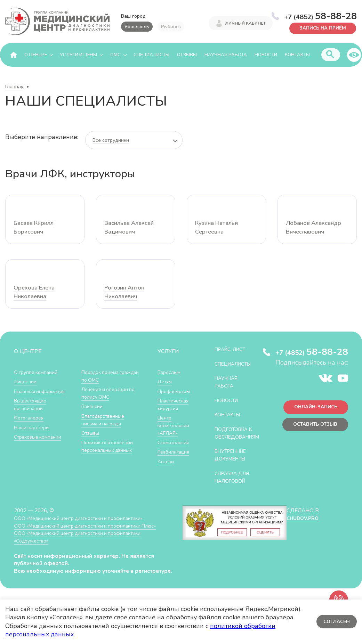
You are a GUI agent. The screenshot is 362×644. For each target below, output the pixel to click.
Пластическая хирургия (175, 405)
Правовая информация (42, 392)
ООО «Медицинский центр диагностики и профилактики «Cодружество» (83, 544)
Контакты (297, 55)
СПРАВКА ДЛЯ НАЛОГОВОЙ (234, 484)
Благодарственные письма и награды (105, 420)
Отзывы (187, 55)
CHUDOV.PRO (302, 525)
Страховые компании (40, 437)
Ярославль (137, 27)
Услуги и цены (78, 55)
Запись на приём (320, 28)
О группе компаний (37, 373)
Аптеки (166, 461)
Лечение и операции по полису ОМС (110, 394)
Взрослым (170, 373)
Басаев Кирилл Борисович (35, 228)
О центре (36, 55)
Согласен (336, 622)
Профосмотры (176, 392)
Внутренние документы (233, 462)
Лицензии (26, 382)
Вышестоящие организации (32, 405)
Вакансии (93, 406)
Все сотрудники (111, 141)
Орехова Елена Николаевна (35, 292)
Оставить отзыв (313, 427)
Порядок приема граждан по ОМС (102, 377)
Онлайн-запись (313, 409)
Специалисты (151, 55)
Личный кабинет (246, 24)
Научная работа (226, 55)
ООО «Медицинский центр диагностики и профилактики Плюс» (92, 533)
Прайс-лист (232, 350)
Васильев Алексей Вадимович (131, 228)
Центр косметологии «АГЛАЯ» (174, 425)
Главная (14, 87)
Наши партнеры (33, 427)
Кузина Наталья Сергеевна (218, 228)
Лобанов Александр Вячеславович (315, 228)
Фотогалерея (30, 418)
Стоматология (175, 442)
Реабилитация (175, 452)
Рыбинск (171, 27)
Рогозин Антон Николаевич (126, 292)
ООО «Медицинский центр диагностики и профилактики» (84, 525)
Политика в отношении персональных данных (109, 446)
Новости (266, 55)
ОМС (115, 55)
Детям (166, 382)
